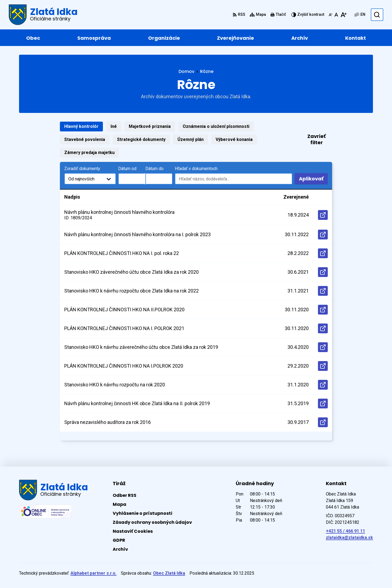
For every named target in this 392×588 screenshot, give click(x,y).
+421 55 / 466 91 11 (345, 531)
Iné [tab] (114, 126)
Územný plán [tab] (191, 139)
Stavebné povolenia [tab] (85, 139)
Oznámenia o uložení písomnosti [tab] (216, 126)
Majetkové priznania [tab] (150, 126)
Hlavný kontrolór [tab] (81, 126)
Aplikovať (313, 180)
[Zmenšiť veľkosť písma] (330, 15)
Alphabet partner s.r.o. (94, 573)
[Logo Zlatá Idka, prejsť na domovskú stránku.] (43, 15)
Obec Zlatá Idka (169, 573)
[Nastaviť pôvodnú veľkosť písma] (336, 15)
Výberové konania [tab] (234, 139)
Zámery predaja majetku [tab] (89, 153)
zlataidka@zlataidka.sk (349, 538)
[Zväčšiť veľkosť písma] (343, 15)
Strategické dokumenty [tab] (141, 139)
